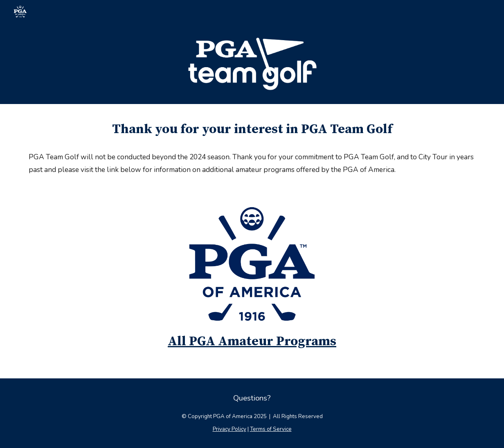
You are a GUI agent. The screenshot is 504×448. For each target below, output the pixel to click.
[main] (252, 129)
